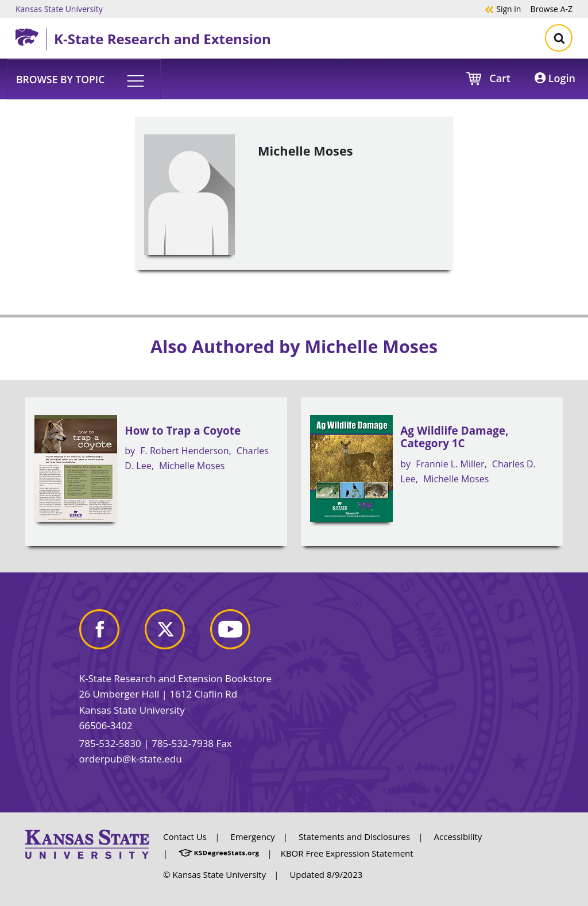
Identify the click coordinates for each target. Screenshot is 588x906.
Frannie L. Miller (450, 464)
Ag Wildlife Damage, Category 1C (454, 437)
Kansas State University (59, 9)
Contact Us (185, 837)
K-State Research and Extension (163, 39)
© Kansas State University (214, 874)
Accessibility (458, 837)
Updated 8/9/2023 (326, 874)
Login (555, 78)
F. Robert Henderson (184, 451)
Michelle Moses (192, 466)
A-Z (551, 9)
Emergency (252, 837)
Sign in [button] (503, 9)
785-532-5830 (110, 743)
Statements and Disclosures (354, 837)
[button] (84, 79)
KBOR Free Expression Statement (347, 853)
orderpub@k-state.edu (131, 759)
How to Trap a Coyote (183, 431)
